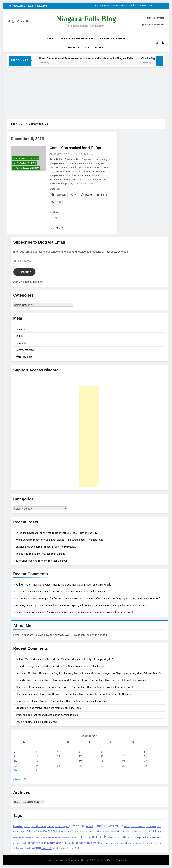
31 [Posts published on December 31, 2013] (37, 770)
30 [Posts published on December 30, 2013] (15, 770)
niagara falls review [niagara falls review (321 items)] (148, 837)
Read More (57, 228)
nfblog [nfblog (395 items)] (76, 837)
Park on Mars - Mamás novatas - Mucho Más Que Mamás (48, 585)
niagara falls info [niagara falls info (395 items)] (121, 837)
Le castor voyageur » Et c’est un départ (37, 592)
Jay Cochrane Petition (77, 38)
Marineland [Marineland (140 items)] (19, 838)
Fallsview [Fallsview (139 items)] (31, 831)
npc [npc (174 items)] (117, 843)
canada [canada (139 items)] (50, 827)
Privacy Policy (79, 48)
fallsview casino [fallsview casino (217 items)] (46, 831)
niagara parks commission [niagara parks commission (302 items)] (46, 843)
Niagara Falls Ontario (26, 168)
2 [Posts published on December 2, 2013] (15, 752)
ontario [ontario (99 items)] (123, 843)
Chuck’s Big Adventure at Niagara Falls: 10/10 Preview (46, 547)
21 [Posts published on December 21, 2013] (124, 761)
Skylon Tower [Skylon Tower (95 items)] (19, 848)
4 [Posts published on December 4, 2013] (58, 752)
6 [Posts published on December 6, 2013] (101, 752)
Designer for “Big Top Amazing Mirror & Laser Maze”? (132, 599)
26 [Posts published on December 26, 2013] (80, 766)
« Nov (17, 779)
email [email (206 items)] (89, 826)
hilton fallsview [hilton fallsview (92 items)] (98, 831)
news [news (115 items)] (42, 838)
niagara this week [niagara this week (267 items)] (88, 843)
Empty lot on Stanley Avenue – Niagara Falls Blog (43, 701)
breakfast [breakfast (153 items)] (18, 826)
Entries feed (22, 343)
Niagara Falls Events (26, 158)
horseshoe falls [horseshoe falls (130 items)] (128, 831)
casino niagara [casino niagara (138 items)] (62, 827)
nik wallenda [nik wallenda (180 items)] (107, 843)
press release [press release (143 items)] (142, 843)
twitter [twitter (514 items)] (47, 848)
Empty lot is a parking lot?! (99, 585)
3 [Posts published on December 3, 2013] (36, 752)
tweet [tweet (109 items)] (27, 848)
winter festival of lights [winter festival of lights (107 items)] (71, 848)
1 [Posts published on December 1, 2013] (145, 747)
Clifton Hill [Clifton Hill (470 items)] (77, 826)
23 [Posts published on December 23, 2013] (15, 766)
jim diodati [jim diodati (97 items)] (141, 831)
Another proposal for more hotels (115, 613)
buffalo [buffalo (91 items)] (27, 827)
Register (20, 329)
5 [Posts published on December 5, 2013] (80, 752)
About (51, 38)
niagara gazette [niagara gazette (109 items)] (20, 843)
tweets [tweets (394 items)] (36, 848)
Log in (19, 336)
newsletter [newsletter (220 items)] (51, 837)
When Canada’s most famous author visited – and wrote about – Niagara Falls (122, 6)
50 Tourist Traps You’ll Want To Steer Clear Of (41, 561)
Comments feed (25, 350)
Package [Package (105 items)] (130, 843)
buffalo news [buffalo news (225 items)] (38, 826)
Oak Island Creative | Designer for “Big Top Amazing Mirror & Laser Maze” (57, 599)
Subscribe (24, 272)
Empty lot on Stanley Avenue (130, 606)
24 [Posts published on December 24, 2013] (37, 766)
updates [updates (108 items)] (56, 848)
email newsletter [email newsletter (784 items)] (108, 826)
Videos (99, 48)
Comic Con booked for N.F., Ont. (76, 148)
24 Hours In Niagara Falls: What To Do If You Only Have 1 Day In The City (56, 533)
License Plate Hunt (112, 38)
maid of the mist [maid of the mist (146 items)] (154, 831)
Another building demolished (91, 701)
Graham (57, 154)
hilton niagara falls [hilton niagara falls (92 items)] (112, 831)
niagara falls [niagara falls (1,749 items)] (94, 837)
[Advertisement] (86, 93)
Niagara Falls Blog (86, 19)
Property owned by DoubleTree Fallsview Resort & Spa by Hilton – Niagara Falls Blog (63, 606)
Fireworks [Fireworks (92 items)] (87, 831)
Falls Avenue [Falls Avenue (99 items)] (151, 827)
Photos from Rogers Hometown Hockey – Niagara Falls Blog (50, 694)
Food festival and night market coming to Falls (55, 708)
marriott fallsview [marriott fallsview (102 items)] (32, 838)
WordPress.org (24, 357)
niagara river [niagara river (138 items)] (70, 843)
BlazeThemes (118, 860)
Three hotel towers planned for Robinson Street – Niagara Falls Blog (54, 613)
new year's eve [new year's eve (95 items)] (64, 838)
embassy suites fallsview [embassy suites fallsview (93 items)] (134, 827)
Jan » (25, 779)
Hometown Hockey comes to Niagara (110, 694)
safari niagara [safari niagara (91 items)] (155, 843)
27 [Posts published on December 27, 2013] (102, 766)
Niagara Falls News (25, 163)
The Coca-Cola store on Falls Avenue (84, 592)
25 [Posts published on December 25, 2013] (59, 766)
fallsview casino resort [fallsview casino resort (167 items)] (69, 831)
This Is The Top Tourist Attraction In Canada (40, 554)
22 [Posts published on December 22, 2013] (145, 761)
